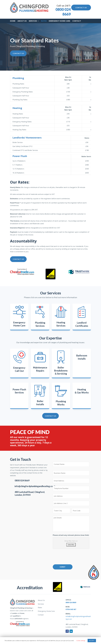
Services (33, 21)
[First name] (71, 464)
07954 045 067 (71, 609)
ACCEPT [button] (92, 641)
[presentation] (68, 557)
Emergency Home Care (60, 21)
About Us (22, 21)
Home (13, 21)
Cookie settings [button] (81, 641)
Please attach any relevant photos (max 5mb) (71, 535)
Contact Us (81, 8)
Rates (44, 21)
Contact (77, 21)
